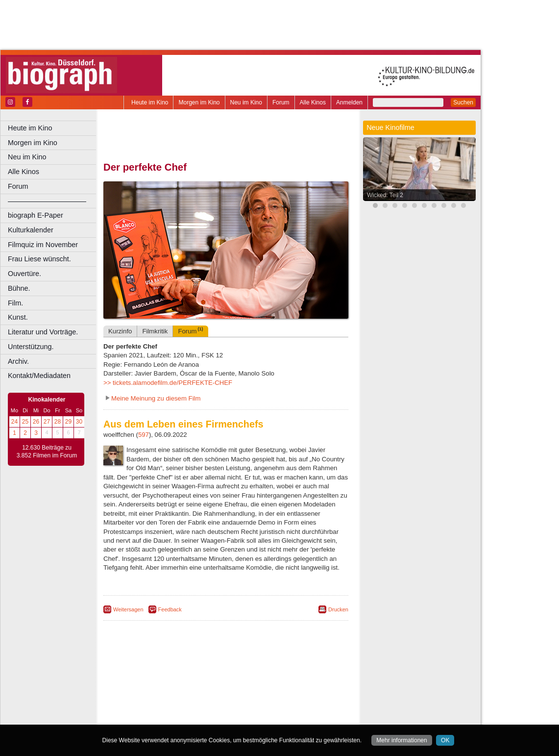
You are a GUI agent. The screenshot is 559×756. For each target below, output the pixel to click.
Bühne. (19, 288)
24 (14, 422)
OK (445, 740)
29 (68, 422)
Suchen (463, 102)
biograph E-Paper (36, 215)
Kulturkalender (31, 230)
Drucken (338, 609)
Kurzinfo (120, 331)
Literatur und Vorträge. (43, 332)
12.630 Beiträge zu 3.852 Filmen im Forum (47, 452)
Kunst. (18, 317)
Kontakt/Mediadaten (39, 376)
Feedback (170, 609)
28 (58, 422)
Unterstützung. (31, 347)
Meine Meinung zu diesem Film (156, 398)
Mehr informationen (401, 740)
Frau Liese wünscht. (39, 259)
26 (36, 422)
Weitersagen (128, 609)
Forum (281, 102)
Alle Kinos (313, 102)
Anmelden (349, 102)
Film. (15, 303)
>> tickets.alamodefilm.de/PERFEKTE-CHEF (168, 383)
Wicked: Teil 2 (385, 195)
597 (144, 435)
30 (79, 422)
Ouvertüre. (24, 274)
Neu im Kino (246, 102)
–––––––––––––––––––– (47, 201)
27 (47, 422)
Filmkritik (155, 331)
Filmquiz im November (43, 245)
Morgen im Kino (199, 102)
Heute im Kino (150, 102)
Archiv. (18, 361)
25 (25, 422)
